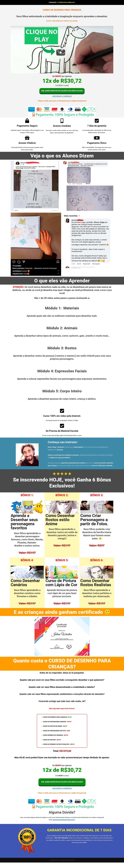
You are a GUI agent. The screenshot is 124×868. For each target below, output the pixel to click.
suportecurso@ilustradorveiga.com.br (64, 825)
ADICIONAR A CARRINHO (62, 100)
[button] (62, 50)
